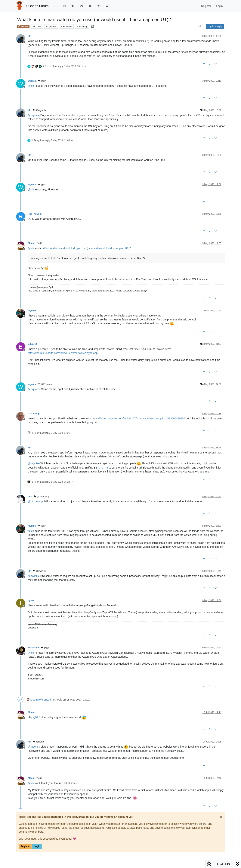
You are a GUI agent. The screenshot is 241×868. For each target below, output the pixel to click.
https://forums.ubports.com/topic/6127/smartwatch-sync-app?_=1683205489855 (138, 418)
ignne (31, 600)
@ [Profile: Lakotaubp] (36, 501)
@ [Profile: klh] (31, 86)
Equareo (33, 344)
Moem (31, 243)
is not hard (104, 468)
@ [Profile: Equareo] (34, 389)
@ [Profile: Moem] (33, 747)
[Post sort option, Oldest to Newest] (200, 26)
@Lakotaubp (42, 497)
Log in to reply (215, 26)
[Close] (221, 817)
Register (25, 846)
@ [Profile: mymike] (34, 463)
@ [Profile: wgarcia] (34, 115)
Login (37, 846)
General (23, 26)
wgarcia (32, 81)
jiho (30, 497)
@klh (42, 81)
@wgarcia (39, 110)
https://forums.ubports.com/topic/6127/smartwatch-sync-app (63, 353)
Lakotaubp (34, 414)
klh (30, 36)
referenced (45, 700)
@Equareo (45, 384)
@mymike (39, 571)
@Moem (39, 742)
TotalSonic (34, 648)
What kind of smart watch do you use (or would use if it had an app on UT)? (87, 248)
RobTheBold (35, 214)
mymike (32, 311)
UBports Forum (37, 6)
